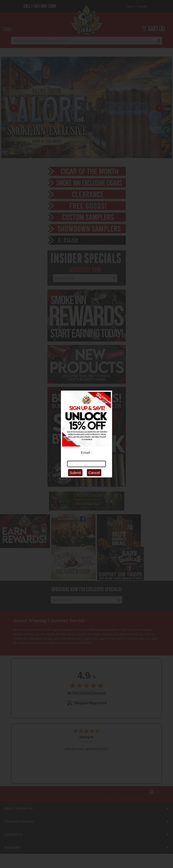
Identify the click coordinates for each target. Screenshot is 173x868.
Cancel (94, 473)
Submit (75, 473)
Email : (87, 453)
